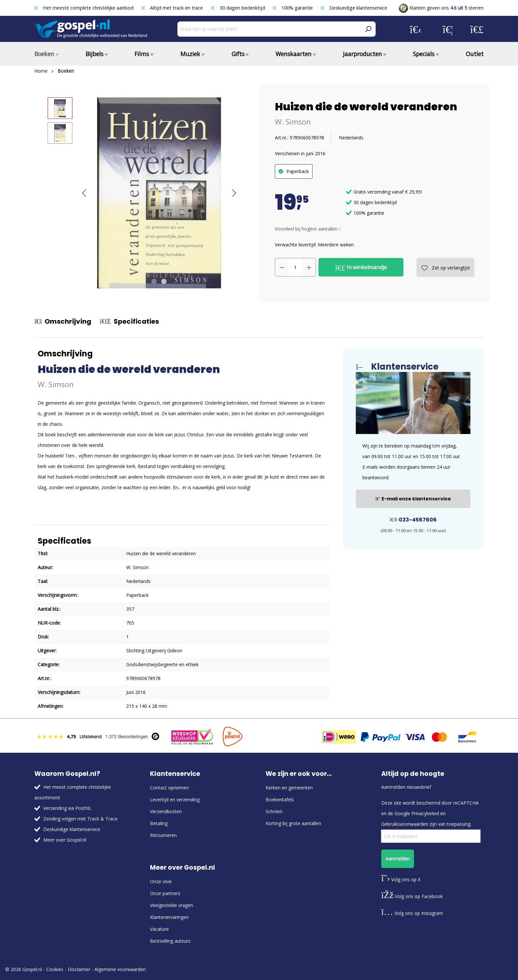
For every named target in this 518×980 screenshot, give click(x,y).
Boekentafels (280, 799)
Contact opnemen (169, 788)
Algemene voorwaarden (120, 969)
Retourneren (163, 835)
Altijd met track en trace (173, 8)
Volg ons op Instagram (412, 913)
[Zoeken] (368, 29)
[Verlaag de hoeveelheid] (282, 267)
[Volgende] (234, 193)
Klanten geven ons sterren (441, 8)
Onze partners (165, 893)
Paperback (298, 171)
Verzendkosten (166, 811)
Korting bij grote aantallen (293, 823)
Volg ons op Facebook (412, 896)
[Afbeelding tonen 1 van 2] (154, 281)
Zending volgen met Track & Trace (80, 819)
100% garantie (294, 8)
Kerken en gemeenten (289, 788)
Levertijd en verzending (175, 799)
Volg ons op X (401, 879)
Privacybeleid (425, 813)
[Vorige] (84, 193)
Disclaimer (79, 969)
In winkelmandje (361, 268)
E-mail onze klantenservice (413, 499)
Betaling (159, 823)
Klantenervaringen (169, 917)
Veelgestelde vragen (171, 905)
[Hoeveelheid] (296, 267)
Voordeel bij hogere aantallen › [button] (308, 229)
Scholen (274, 811)
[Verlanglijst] (448, 29)
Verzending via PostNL (67, 808)
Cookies (55, 969)
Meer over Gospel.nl (65, 840)
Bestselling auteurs (170, 941)
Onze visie (161, 881)
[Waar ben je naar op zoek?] (269, 29)
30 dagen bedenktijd (238, 8)
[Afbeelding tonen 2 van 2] (164, 281)
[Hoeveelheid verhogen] (309, 267)
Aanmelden (398, 859)
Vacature (159, 929)
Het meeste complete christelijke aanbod (85, 8)
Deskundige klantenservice (354, 8)
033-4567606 (413, 520)
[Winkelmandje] (477, 29)
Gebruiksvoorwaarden (405, 824)
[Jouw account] (416, 29)
